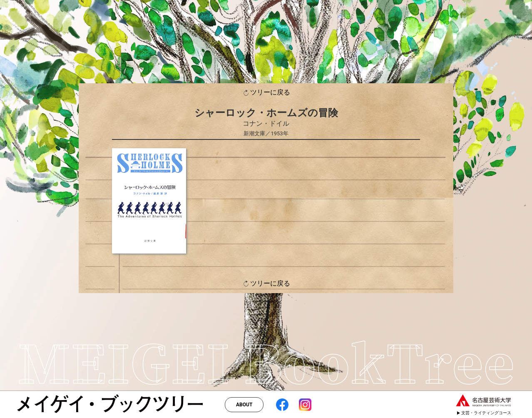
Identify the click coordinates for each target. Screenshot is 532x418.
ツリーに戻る (266, 93)
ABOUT (244, 405)
